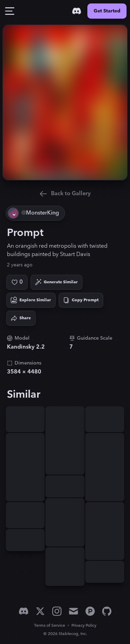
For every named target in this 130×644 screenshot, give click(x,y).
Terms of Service (50, 626)
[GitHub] (107, 611)
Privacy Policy (84, 626)
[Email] (73, 611)
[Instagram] (57, 611)
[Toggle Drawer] (10, 11)
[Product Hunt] (90, 611)
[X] (40, 611)
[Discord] (77, 11)
